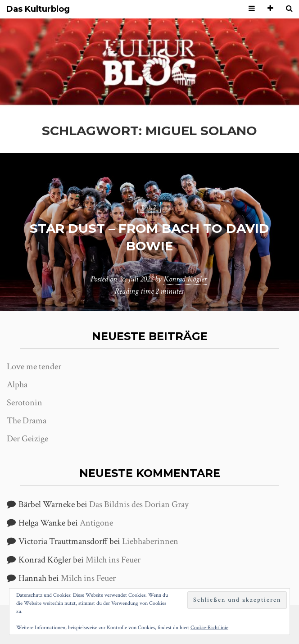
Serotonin (25, 403)
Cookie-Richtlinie (209, 628)
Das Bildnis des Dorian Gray (139, 504)
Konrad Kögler (185, 279)
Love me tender (34, 367)
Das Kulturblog (38, 9)
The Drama (27, 421)
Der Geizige (27, 439)
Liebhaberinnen (150, 541)
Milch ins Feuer (113, 560)
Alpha (17, 385)
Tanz (149, 207)
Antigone (96, 523)
